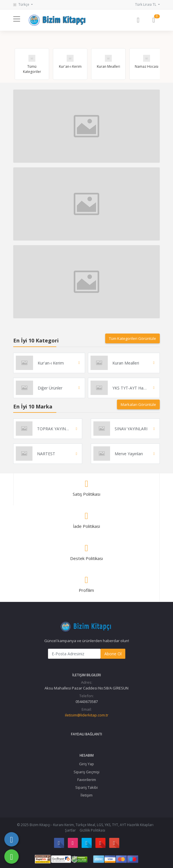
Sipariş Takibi (86, 787)
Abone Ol (113, 654)
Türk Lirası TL (146, 4)
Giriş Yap (86, 764)
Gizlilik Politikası (92, 830)
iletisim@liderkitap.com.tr (87, 715)
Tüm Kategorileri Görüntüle (132, 338)
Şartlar (70, 830)
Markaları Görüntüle (138, 404)
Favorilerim (87, 780)
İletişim (86, 795)
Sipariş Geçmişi (86, 772)
